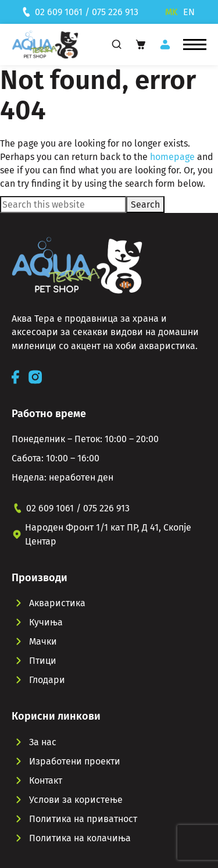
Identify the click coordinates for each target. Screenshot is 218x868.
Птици (43, 661)
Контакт (46, 780)
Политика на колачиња (80, 838)
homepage (172, 157)
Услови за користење (76, 800)
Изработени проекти (75, 761)
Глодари (47, 680)
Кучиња (46, 622)
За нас (43, 742)
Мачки (43, 641)
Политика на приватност (83, 819)
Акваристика (57, 603)
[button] (195, 45)
